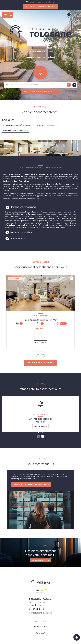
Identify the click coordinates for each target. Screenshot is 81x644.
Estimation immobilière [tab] (21, 232)
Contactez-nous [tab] (18, 239)
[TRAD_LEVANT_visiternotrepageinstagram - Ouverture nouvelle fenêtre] (43, 634)
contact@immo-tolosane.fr (41, 613)
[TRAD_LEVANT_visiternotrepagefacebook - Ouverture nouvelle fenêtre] (38, 634)
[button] (43, 356)
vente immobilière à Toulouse (42, 218)
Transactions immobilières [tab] (23, 207)
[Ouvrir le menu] (7, 15)
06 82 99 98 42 (37, 609)
